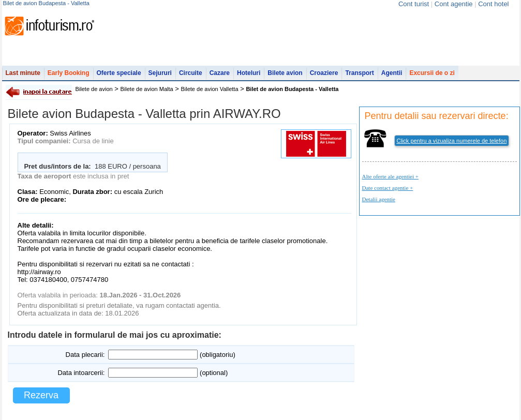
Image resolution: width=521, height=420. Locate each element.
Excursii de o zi (432, 73)
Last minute (23, 73)
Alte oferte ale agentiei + (390, 176)
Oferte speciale (119, 73)
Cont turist (414, 4)
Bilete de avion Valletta (209, 89)
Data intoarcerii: (81, 373)
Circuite (191, 73)
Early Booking (69, 73)
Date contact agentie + (388, 188)
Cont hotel (493, 4)
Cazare (220, 73)
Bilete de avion (94, 89)
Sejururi (160, 73)
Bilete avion (285, 73)
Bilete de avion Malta (147, 89)
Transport (359, 73)
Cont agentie (454, 4)
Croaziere (324, 73)
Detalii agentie (379, 199)
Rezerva (41, 395)
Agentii (392, 73)
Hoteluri (249, 73)
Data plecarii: (85, 355)
